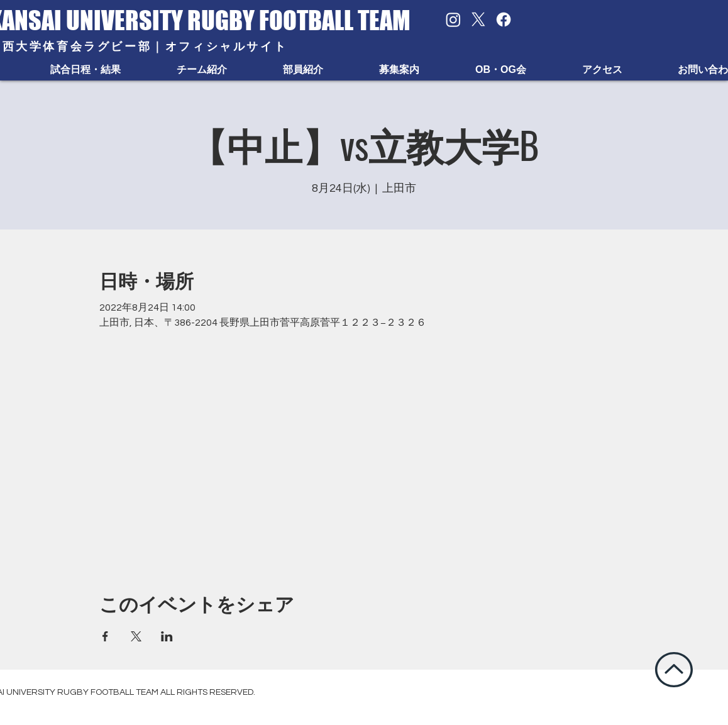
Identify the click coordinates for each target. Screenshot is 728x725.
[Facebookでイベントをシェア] (105, 636)
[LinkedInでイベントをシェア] (167, 636)
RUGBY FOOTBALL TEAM (299, 20)
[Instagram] (453, 19)
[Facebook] (504, 19)
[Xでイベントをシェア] (136, 636)
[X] (478, 19)
